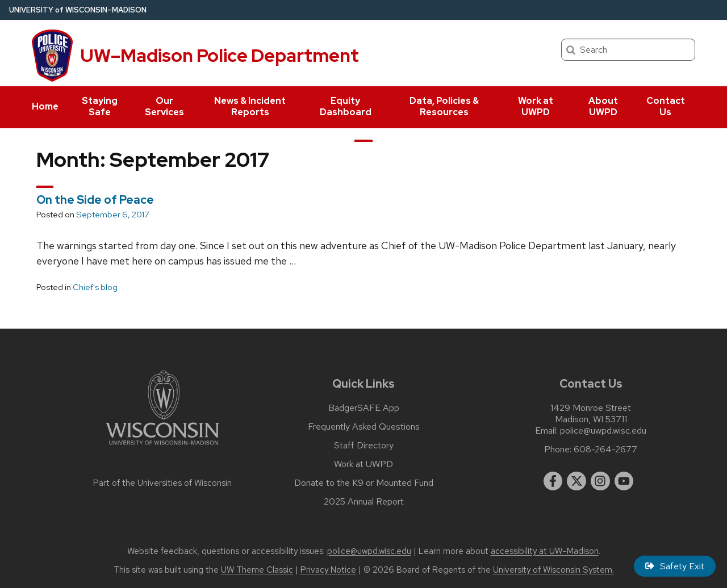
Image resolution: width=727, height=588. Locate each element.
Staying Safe (100, 106)
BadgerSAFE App (364, 408)
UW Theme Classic (257, 570)
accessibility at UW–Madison (545, 551)
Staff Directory (364, 446)
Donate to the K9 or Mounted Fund (364, 483)
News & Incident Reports (250, 106)
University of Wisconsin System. (553, 570)
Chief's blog (95, 287)
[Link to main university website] (162, 447)
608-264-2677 (605, 450)
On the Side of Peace (95, 200)
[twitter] (576, 481)
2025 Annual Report (364, 502)
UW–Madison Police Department (220, 55)
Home (45, 106)
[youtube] (624, 481)
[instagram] (600, 481)
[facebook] (553, 481)
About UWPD (603, 106)
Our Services (164, 106)
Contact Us (666, 106)
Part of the (162, 483)
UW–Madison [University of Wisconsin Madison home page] (78, 10)
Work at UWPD (536, 106)
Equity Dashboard (346, 106)
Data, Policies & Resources (444, 106)
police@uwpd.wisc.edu (603, 431)
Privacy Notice (328, 570)
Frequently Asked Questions (364, 427)
